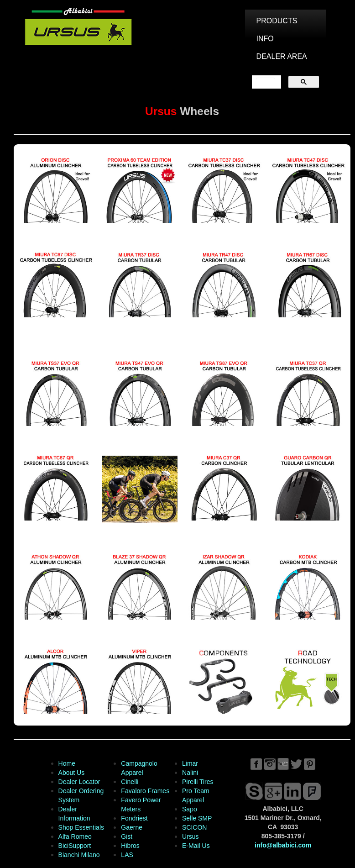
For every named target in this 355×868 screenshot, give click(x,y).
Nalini (190, 773)
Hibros (130, 846)
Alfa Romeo (75, 836)
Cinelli (130, 782)
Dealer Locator (79, 782)
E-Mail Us (196, 846)
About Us (72, 773)
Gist (127, 836)
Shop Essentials (81, 827)
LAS (127, 855)
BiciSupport (75, 846)
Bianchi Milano (79, 855)
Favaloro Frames (145, 791)
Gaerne (132, 827)
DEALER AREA (282, 56)
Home (67, 763)
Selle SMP (197, 818)
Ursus (191, 836)
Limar (190, 763)
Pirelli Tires (198, 782)
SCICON (194, 827)
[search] (266, 82)
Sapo (190, 809)
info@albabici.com (283, 845)
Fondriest (134, 818)
